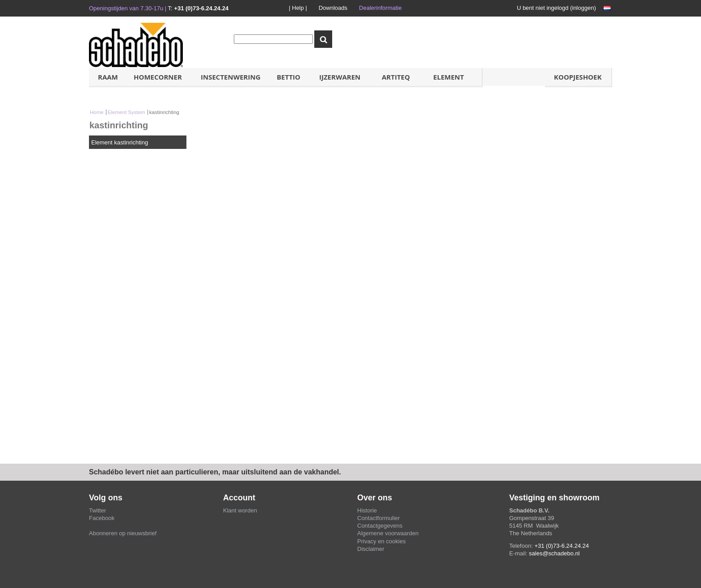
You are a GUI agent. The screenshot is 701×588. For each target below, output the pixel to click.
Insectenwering (231, 77)
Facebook (102, 518)
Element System (127, 112)
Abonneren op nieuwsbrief (123, 533)
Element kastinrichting (120, 142)
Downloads (333, 8)
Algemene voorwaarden (388, 533)
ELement (449, 77)
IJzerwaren (340, 77)
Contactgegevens (380, 526)
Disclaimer (371, 549)
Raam (108, 77)
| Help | (298, 8)
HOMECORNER (158, 77)
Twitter (97, 510)
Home (97, 112)
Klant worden (240, 510)
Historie (367, 510)
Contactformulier (378, 518)
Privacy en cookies (381, 541)
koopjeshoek (578, 77)
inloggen (583, 8)
